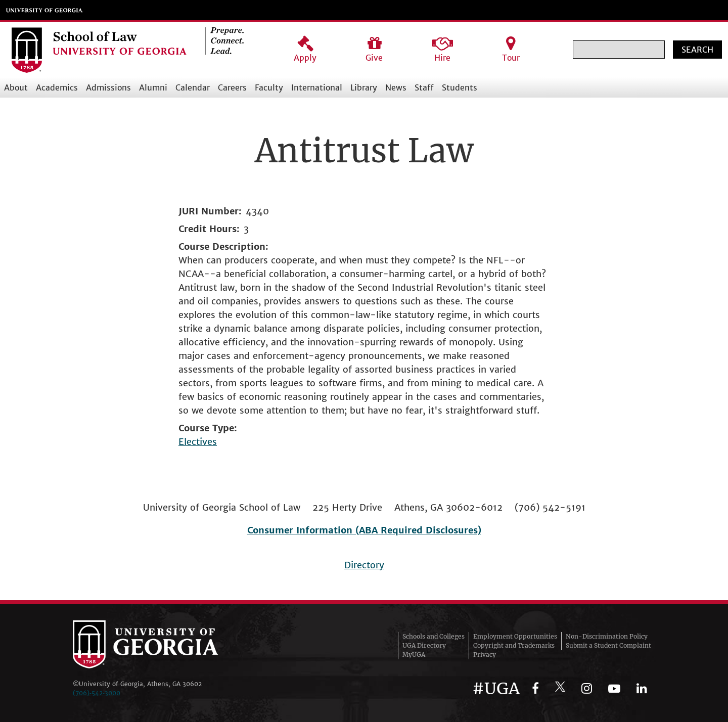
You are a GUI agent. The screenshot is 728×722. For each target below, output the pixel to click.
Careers (232, 87)
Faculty (269, 87)
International (317, 87)
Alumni (153, 87)
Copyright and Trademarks (514, 645)
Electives (198, 442)
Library (364, 87)
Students (460, 87)
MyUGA (414, 655)
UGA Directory (424, 645)
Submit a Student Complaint (608, 645)
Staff (424, 87)
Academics (57, 87)
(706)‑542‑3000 (97, 693)
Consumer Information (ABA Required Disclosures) (364, 530)
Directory (364, 565)
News (396, 87)
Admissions (108, 87)
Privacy (485, 655)
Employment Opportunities (515, 636)
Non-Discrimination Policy (607, 636)
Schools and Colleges (434, 636)
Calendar (193, 87)
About (16, 87)
